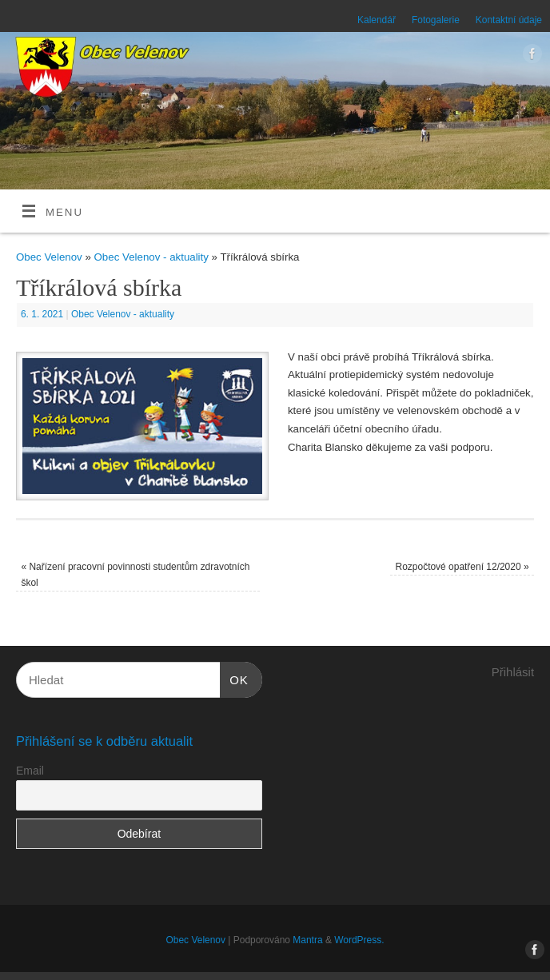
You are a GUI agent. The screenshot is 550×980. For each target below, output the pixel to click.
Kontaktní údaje (509, 20)
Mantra (307, 940)
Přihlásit (513, 672)
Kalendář (377, 20)
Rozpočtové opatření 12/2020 (462, 567)
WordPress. (359, 940)
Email (30, 771)
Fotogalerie (436, 20)
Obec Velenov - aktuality (151, 257)
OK (234, 678)
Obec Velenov (49, 257)
